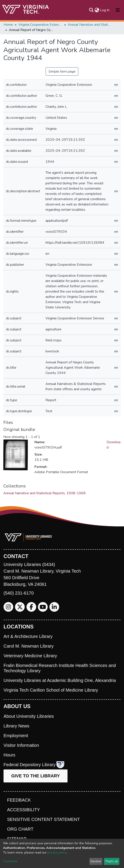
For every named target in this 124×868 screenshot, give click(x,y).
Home (8, 25)
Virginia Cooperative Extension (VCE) (40, 25)
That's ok (112, 861)
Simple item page (62, 71)
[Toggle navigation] (118, 10)
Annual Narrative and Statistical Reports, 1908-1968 (90, 25)
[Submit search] (91, 10)
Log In (105, 10)
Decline (96, 861)
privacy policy (57, 852)
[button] (97, 10)
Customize (10, 861)
